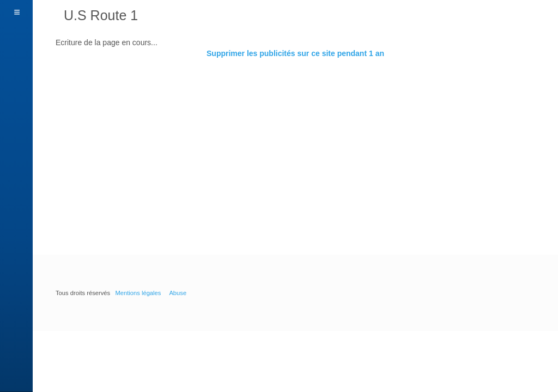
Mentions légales (138, 293)
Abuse (178, 293)
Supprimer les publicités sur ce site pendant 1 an (295, 53)
